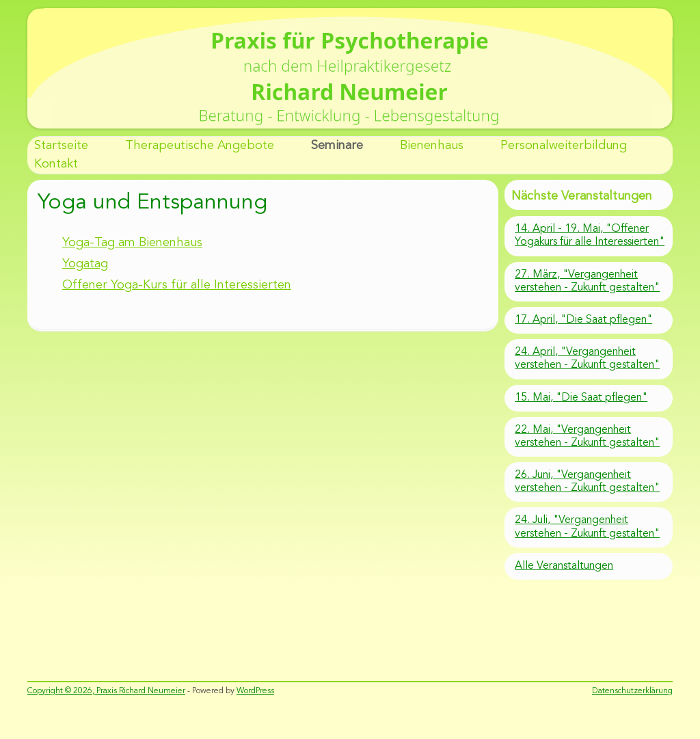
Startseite (61, 146)
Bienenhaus (432, 146)
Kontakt (56, 164)
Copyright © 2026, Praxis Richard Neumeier (106, 691)
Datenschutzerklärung (632, 691)
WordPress (255, 691)
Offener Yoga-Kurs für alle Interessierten (177, 285)
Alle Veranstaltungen (564, 566)
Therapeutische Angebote (200, 146)
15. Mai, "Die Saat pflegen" (581, 398)
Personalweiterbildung (564, 146)
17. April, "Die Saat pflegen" (583, 320)
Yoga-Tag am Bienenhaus (132, 243)
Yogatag (85, 264)
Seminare (337, 146)
